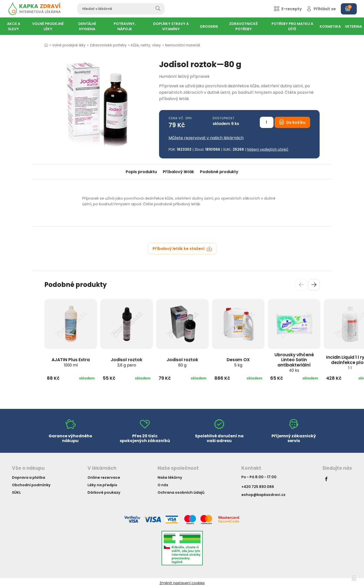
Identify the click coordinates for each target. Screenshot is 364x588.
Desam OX (238, 362)
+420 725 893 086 (258, 487)
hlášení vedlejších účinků (268, 150)
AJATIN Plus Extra (71, 362)
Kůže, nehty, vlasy (146, 45)
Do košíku (292, 122)
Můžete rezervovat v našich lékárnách (206, 138)
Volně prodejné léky (69, 45)
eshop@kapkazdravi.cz (263, 495)
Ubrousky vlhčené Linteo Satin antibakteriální (294, 362)
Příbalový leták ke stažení (182, 249)
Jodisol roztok (127, 362)
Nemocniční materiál (182, 45)
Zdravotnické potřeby (108, 45)
